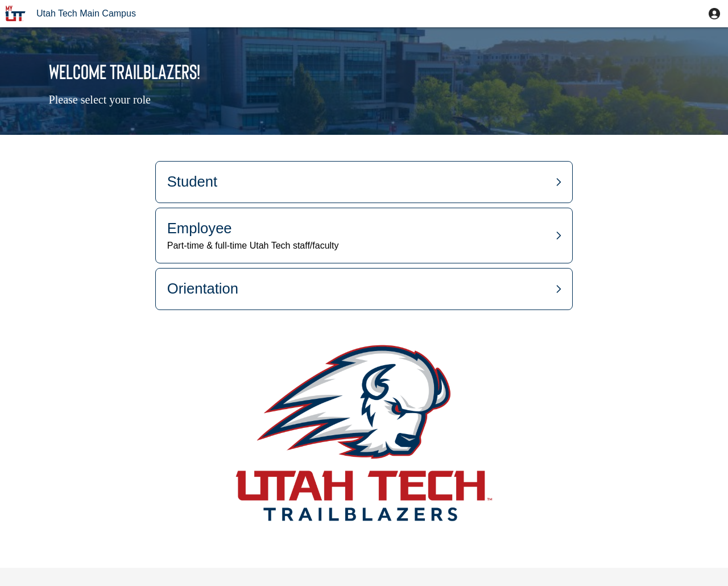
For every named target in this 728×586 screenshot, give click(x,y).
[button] (714, 14)
